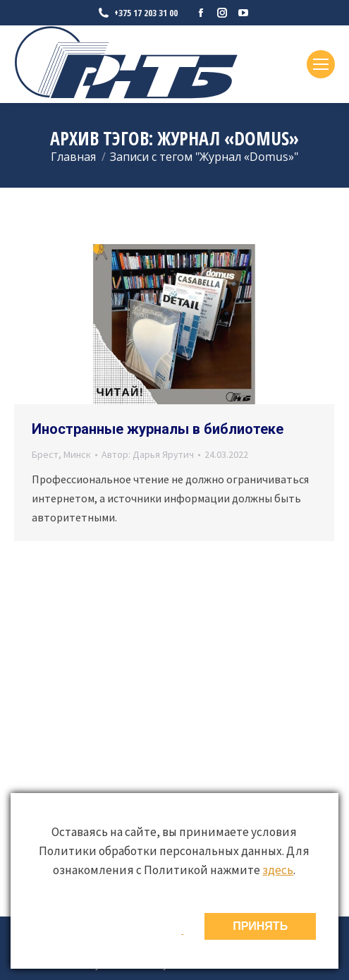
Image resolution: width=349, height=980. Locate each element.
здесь (278, 870)
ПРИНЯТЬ (260, 926)
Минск (77, 454)
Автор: (148, 454)
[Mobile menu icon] (321, 64)
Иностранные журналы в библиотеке (158, 429)
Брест (45, 454)
